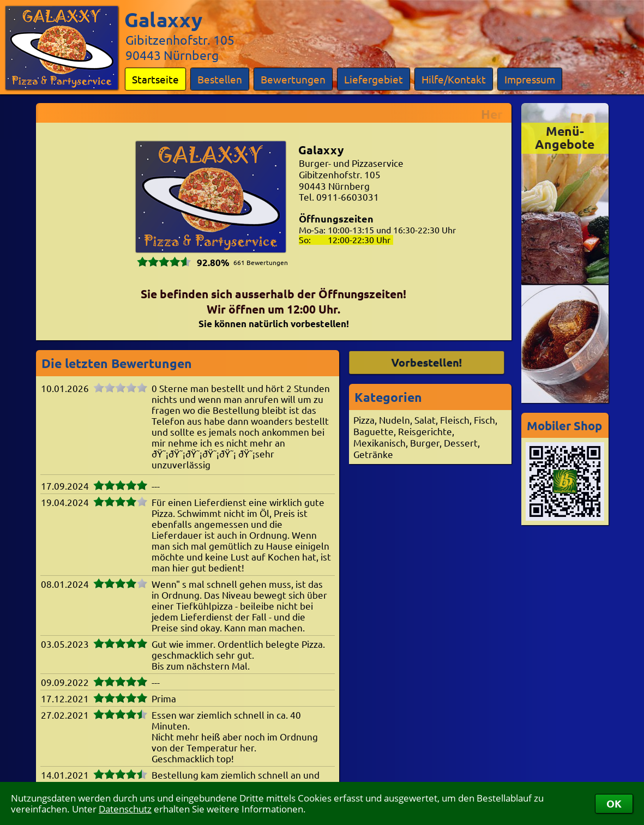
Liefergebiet (374, 79)
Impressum (530, 79)
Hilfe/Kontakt (454, 79)
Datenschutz (125, 809)
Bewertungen (293, 79)
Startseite (155, 79)
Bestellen (220, 79)
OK (614, 803)
